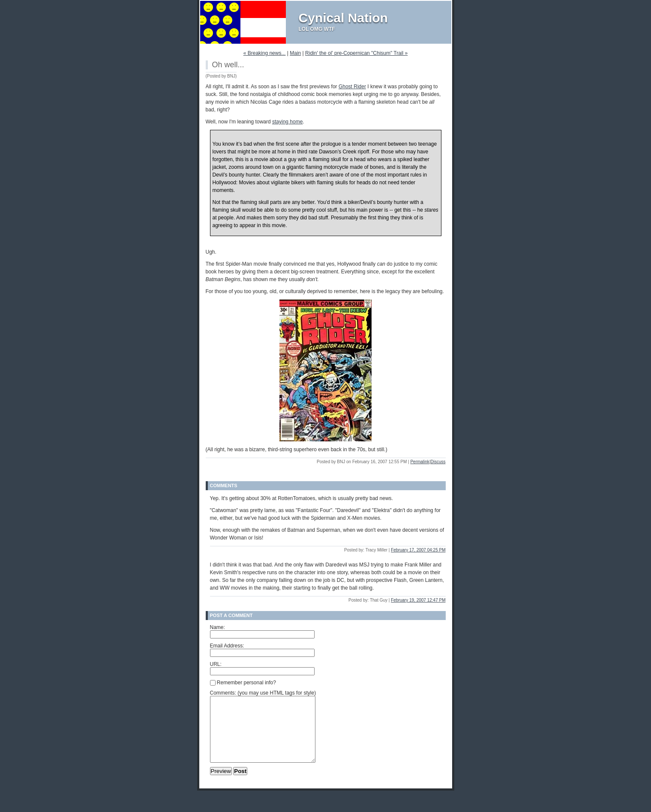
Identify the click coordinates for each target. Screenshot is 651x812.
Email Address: (227, 646)
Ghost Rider (352, 87)
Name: (217, 627)
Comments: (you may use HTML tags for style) (263, 693)
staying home (287, 122)
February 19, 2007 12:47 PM (418, 600)
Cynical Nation (343, 18)
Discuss (438, 462)
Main (295, 53)
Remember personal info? (243, 683)
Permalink (420, 462)
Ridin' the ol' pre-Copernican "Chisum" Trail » (356, 53)
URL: (216, 664)
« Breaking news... (265, 53)
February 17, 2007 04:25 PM (418, 550)
